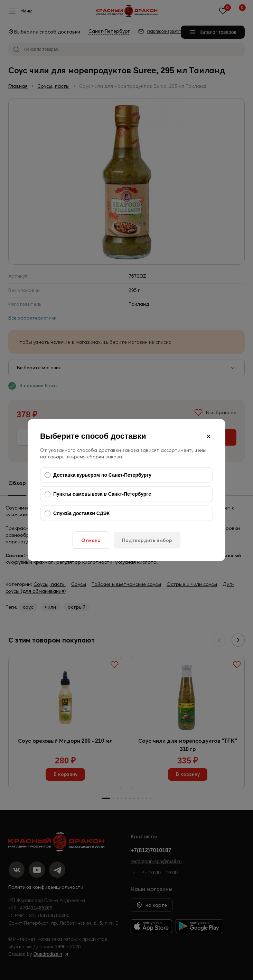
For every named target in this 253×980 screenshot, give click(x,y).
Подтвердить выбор (147, 540)
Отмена (91, 540)
